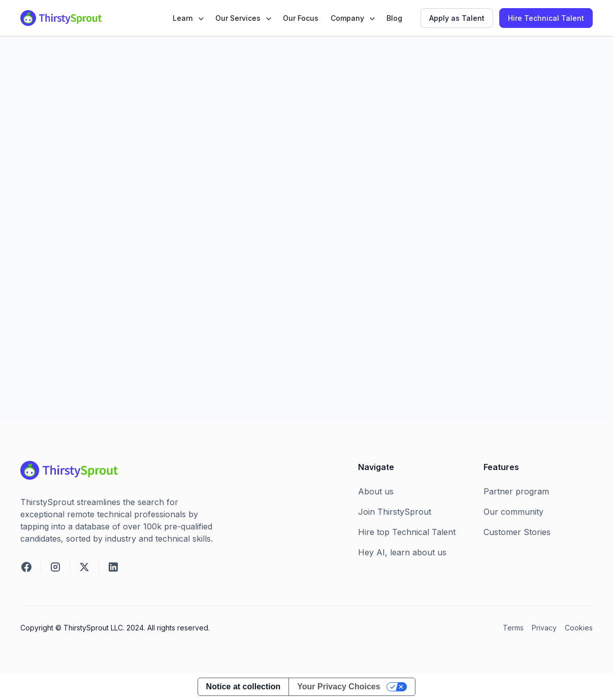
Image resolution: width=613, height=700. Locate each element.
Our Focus (301, 18)
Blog (394, 18)
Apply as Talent (457, 18)
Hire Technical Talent (546, 18)
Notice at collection (244, 687)
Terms (513, 628)
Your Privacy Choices (338, 687)
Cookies (579, 628)
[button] (188, 18)
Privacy (544, 628)
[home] (61, 18)
